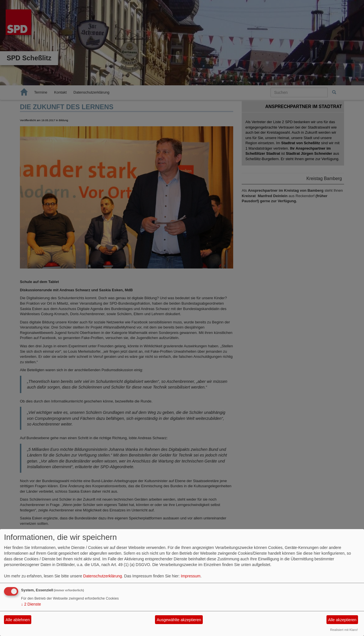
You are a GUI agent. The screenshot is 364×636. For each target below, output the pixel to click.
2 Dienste (31, 604)
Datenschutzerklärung (103, 576)
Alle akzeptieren (342, 620)
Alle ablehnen (18, 620)
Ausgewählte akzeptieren (179, 620)
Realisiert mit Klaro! (344, 630)
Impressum (191, 576)
